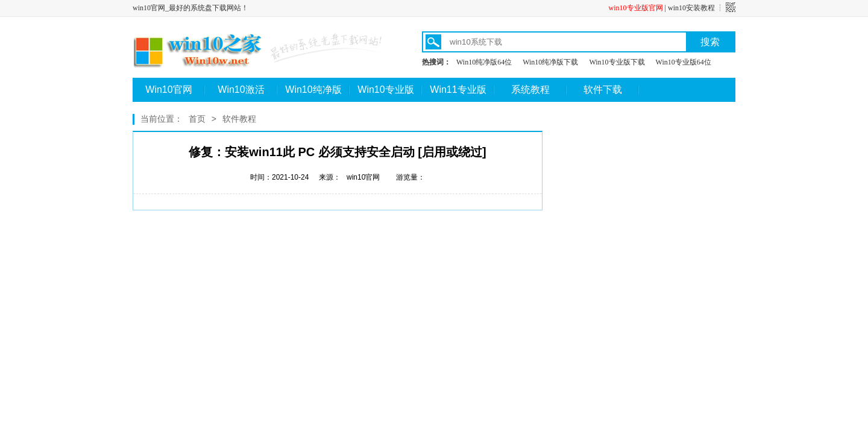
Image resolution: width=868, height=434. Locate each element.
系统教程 (530, 90)
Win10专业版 (385, 90)
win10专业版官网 (636, 8)
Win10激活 (241, 90)
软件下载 (603, 90)
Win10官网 (168, 90)
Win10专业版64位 (684, 62)
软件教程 (239, 119)
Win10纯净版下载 (550, 62)
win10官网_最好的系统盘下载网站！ (190, 8)
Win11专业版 (458, 90)
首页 (197, 119)
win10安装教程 (691, 8)
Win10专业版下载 (617, 62)
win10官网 (363, 177)
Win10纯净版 (313, 90)
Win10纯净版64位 (484, 62)
